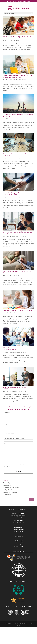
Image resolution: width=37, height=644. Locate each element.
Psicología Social (14, 119)
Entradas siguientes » (29, 407)
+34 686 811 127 (19, 540)
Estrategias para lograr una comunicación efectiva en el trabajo (16, 349)
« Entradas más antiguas (9, 407)
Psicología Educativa (15, 313)
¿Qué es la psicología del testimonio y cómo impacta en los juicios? (17, 194)
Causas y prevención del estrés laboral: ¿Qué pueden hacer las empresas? (17, 76)
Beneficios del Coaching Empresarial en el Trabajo (16, 388)
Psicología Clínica (14, 40)
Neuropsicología (7, 483)
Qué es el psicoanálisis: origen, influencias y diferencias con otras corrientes (17, 272)
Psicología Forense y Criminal (17, 158)
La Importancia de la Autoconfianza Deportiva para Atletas (18, 115)
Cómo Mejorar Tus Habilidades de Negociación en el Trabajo (18, 233)
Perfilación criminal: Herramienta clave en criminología (16, 155)
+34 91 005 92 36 (12, 1)
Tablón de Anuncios (18, 547)
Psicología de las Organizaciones (18, 80)
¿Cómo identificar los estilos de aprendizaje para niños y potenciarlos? (17, 37)
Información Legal (18, 545)
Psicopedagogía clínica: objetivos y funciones (17, 310)
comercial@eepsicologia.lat (18, 542)
